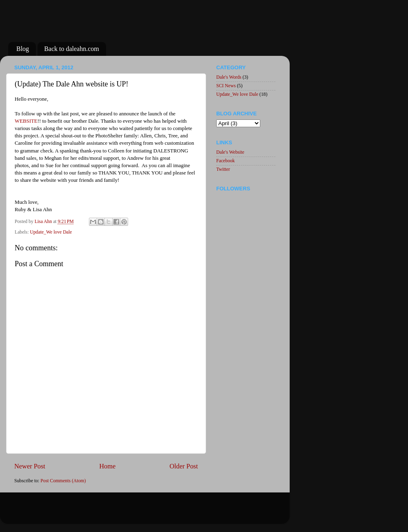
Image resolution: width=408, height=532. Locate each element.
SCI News (226, 86)
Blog (23, 49)
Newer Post (30, 466)
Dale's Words (229, 77)
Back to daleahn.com (72, 49)
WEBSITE (26, 121)
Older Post (184, 466)
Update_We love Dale (51, 232)
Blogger (179, 512)
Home (107, 466)
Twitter (223, 169)
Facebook (225, 161)
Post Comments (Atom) (63, 481)
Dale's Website (230, 152)
